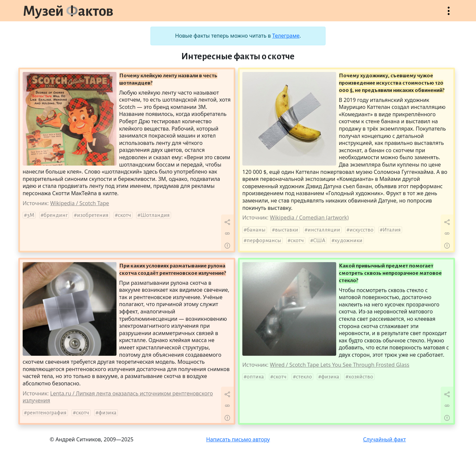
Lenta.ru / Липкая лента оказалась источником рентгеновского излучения (118, 397)
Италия (392, 230)
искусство (361, 230)
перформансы (264, 240)
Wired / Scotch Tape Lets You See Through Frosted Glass (340, 365)
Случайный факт (385, 439)
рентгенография (47, 413)
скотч (124, 215)
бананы (256, 230)
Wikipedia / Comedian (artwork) (309, 218)
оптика (255, 377)
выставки (287, 230)
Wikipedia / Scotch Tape (80, 203)
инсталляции (324, 230)
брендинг (56, 215)
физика (108, 413)
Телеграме (286, 36)
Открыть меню (449, 14)
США (319, 240)
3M (31, 215)
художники (349, 240)
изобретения (93, 215)
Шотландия (155, 215)
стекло (304, 377)
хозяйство (361, 377)
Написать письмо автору (238, 439)
